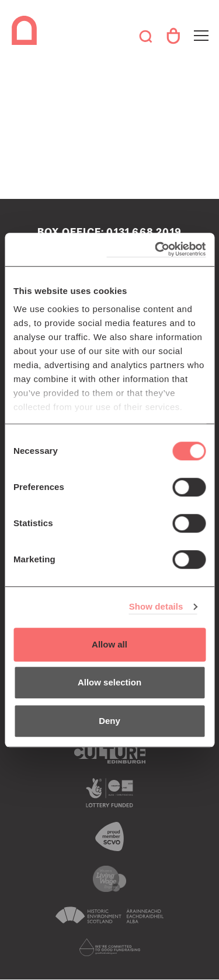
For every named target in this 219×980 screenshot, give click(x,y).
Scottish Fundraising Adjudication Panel (109, 947)
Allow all (109, 644)
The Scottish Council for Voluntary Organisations (109, 836)
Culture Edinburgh (109, 755)
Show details (156, 606)
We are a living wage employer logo (109, 879)
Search (145, 36)
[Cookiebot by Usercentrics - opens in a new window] (156, 249)
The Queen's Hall (26, 30)
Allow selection (109, 682)
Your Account (173, 36)
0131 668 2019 (144, 232)
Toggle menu (200, 28)
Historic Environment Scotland (109, 915)
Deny (109, 721)
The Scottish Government (109, 793)
